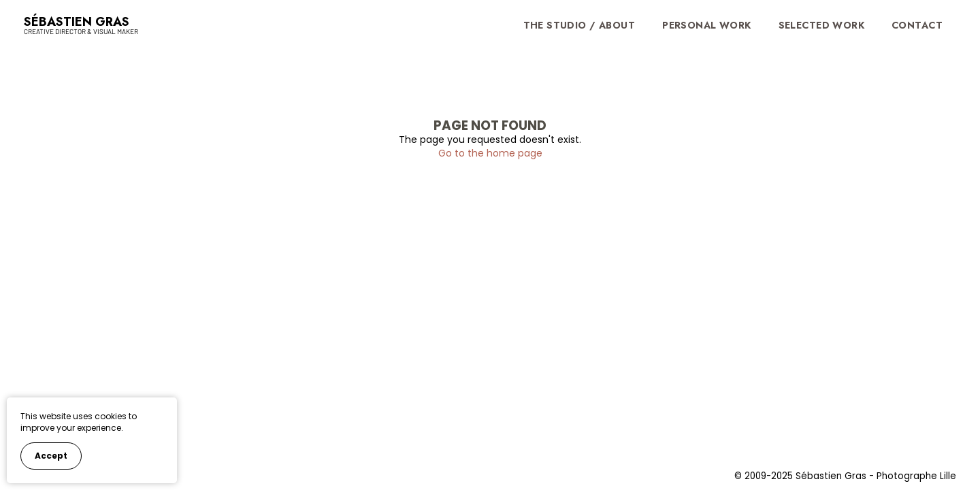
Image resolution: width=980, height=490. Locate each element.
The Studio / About (579, 25)
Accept (51, 456)
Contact (917, 25)
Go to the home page (490, 153)
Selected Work (821, 25)
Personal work (706, 25)
